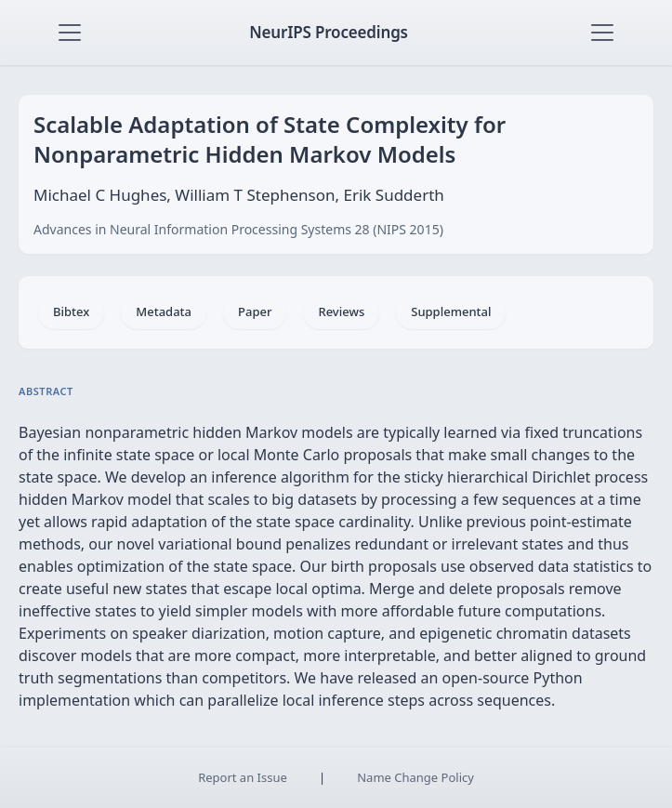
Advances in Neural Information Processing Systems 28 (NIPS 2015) (238, 229)
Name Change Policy (415, 777)
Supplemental (451, 311)
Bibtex (71, 311)
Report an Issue (243, 777)
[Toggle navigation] (70, 33)
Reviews (341, 311)
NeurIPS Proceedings (329, 32)
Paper (255, 311)
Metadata (164, 311)
